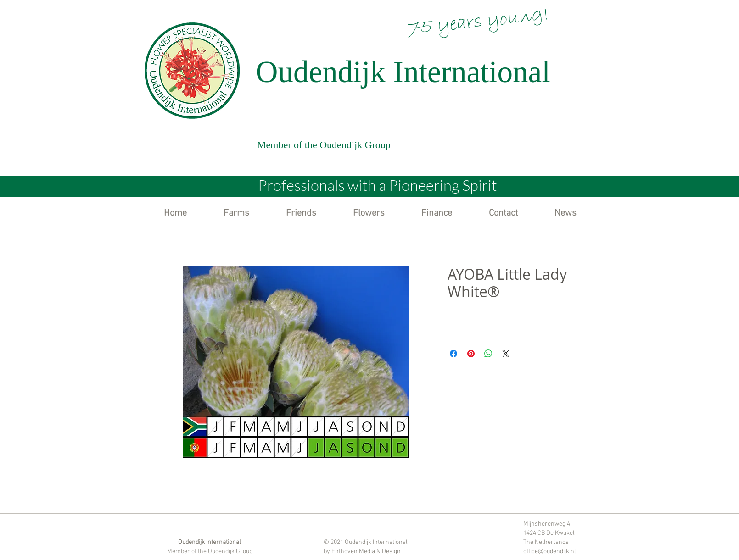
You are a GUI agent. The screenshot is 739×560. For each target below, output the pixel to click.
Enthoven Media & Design (366, 552)
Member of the (188, 552)
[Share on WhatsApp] (488, 354)
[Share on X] (506, 354)
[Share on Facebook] (453, 354)
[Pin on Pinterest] (471, 354)
